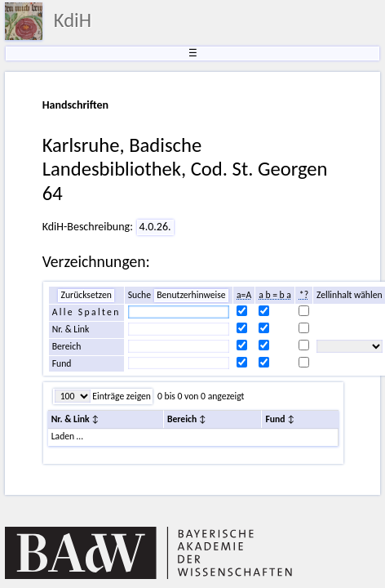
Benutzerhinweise (191, 295)
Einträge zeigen (121, 396)
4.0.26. (155, 227)
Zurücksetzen (86, 295)
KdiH (73, 20)
